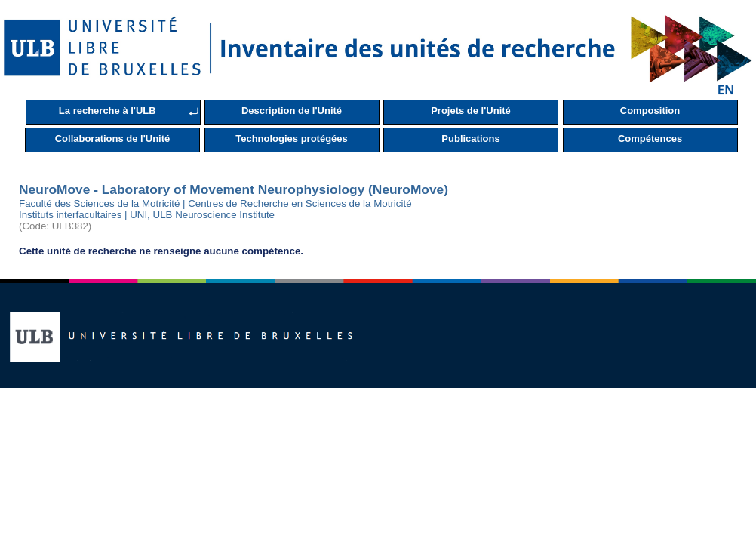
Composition (650, 111)
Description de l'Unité (292, 111)
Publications (470, 138)
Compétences (650, 138)
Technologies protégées (292, 138)
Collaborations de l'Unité (113, 138)
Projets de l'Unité (471, 111)
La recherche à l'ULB (108, 111)
